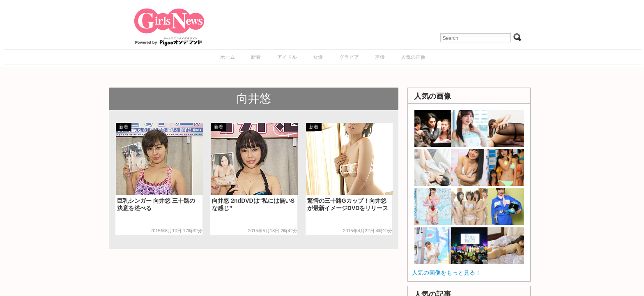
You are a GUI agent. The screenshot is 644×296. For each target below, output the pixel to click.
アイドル (287, 57)
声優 (380, 57)
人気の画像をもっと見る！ (446, 273)
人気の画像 (413, 57)
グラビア (349, 57)
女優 (318, 57)
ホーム (228, 57)
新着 (256, 57)
